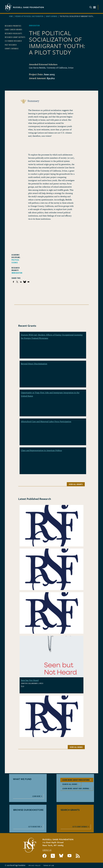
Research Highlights (13, 33)
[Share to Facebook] (13, 282)
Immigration (17, 273)
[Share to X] (17, 282)
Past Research (11, 45)
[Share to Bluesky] (25, 282)
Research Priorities (13, 26)
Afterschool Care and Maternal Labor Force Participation (46, 421)
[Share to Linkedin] (21, 282)
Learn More (36, 796)
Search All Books (70, 784)
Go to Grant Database (80, 827)
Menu (93, 7)
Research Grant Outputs (15, 37)
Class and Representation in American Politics (41, 450)
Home (11, 16)
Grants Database (51, 16)
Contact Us (47, 850)
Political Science (15, 261)
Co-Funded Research (13, 41)
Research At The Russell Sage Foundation (29, 16)
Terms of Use (49, 865)
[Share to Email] (28, 282)
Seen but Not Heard (30, 680)
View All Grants (76, 484)
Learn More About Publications (76, 780)
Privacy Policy (35, 865)
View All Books (76, 747)
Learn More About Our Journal (76, 788)
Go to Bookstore (34, 827)
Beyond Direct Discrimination (34, 364)
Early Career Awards (14, 30)
